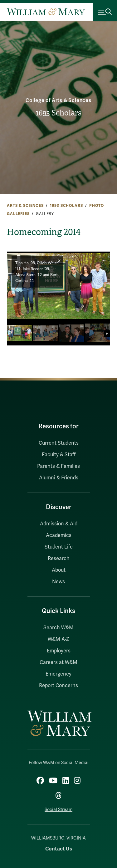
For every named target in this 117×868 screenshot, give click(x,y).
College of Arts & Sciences (58, 100)
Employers (59, 651)
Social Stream (58, 810)
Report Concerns (58, 686)
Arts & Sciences (25, 206)
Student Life (59, 547)
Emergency (58, 674)
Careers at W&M (58, 662)
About (59, 570)
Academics (59, 535)
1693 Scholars (59, 113)
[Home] (46, 12)
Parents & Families (58, 466)
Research (59, 559)
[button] (103, 286)
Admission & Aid (59, 524)
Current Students (59, 443)
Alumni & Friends (59, 478)
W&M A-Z (58, 639)
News (58, 582)
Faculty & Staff (59, 455)
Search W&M (58, 628)
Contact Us (59, 849)
